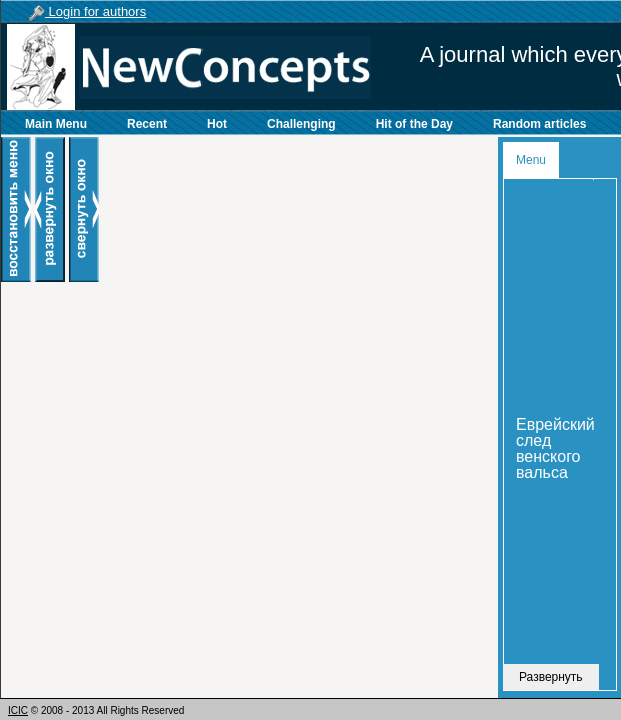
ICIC (18, 710)
